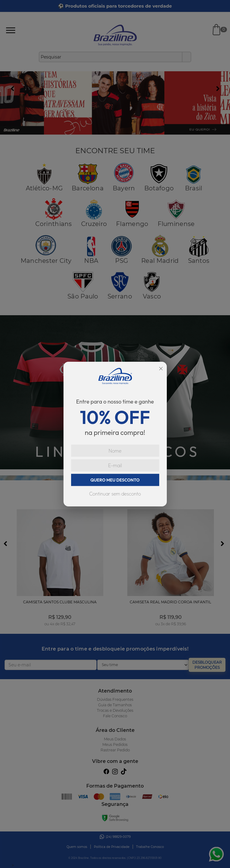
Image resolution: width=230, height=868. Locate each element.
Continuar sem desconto (115, 493)
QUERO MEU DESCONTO (115, 480)
